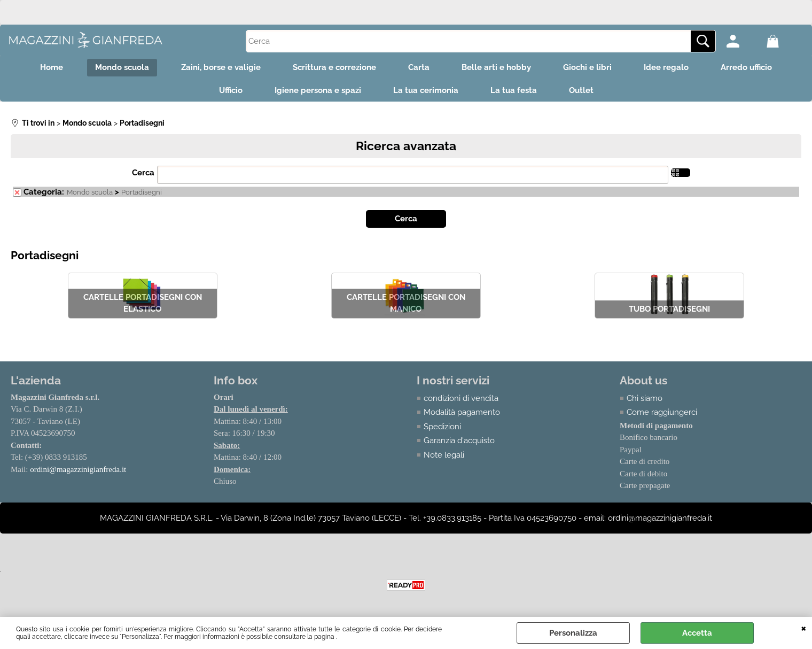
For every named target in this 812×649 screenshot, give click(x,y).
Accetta (697, 633)
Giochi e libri (587, 67)
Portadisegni (142, 192)
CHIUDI (804, 628)
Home (52, 67)
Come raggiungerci (662, 412)
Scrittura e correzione (334, 67)
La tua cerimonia (426, 90)
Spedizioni (442, 427)
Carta (419, 67)
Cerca (143, 173)
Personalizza (573, 633)
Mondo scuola (122, 67)
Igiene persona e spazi (318, 90)
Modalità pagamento (462, 412)
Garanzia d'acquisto (459, 441)
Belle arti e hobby (496, 67)
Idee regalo (666, 67)
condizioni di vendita (461, 398)
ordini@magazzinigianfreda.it (78, 469)
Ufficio (231, 90)
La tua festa (514, 90)
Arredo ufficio (746, 67)
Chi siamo (645, 398)
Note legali (444, 455)
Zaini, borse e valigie (221, 67)
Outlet (581, 90)
